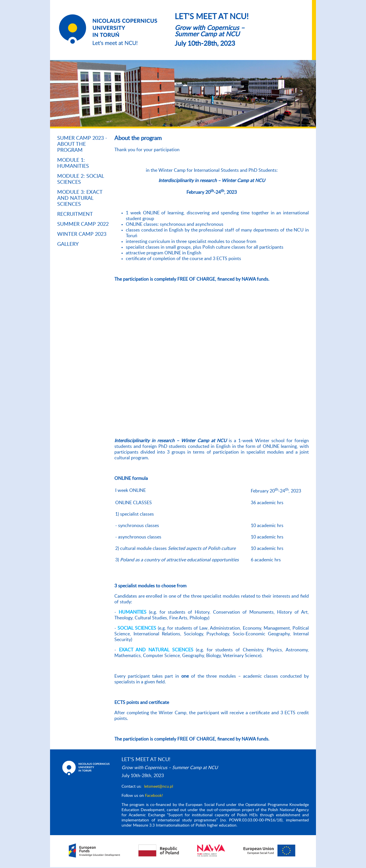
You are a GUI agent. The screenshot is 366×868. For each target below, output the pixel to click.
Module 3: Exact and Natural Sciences (80, 198)
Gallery (68, 244)
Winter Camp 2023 (82, 234)
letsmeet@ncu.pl (159, 787)
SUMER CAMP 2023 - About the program (82, 144)
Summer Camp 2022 (83, 224)
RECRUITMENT (75, 214)
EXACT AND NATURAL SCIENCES (156, 650)
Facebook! (154, 796)
